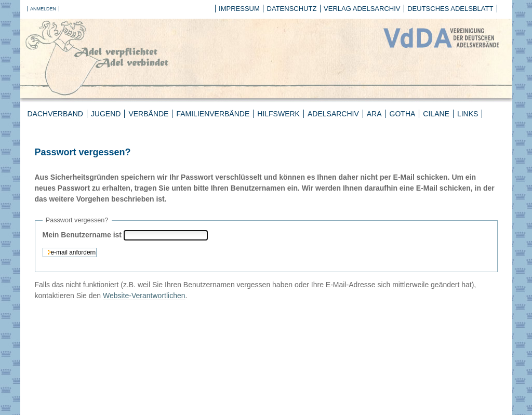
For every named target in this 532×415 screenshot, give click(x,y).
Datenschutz (292, 9)
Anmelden (43, 9)
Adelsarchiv (333, 114)
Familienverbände (213, 114)
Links (468, 114)
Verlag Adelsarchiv (362, 9)
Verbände (148, 114)
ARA (374, 114)
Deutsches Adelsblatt (450, 9)
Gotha (403, 114)
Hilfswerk (278, 114)
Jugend (106, 114)
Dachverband (55, 114)
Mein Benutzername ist (82, 235)
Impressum (239, 9)
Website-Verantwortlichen (144, 296)
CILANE (436, 114)
